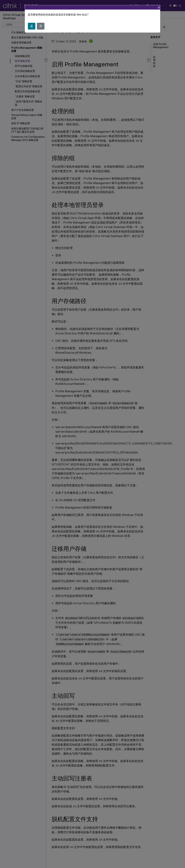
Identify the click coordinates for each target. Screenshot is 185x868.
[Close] (159, 7)
